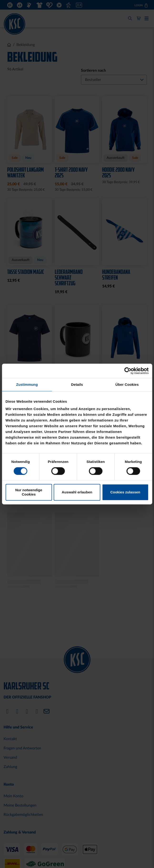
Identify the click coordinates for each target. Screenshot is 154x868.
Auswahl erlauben (77, 492)
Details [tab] (77, 384)
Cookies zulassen (125, 492)
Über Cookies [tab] (127, 384)
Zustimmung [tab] (27, 384)
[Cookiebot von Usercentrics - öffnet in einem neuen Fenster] (128, 371)
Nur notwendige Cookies (29, 492)
